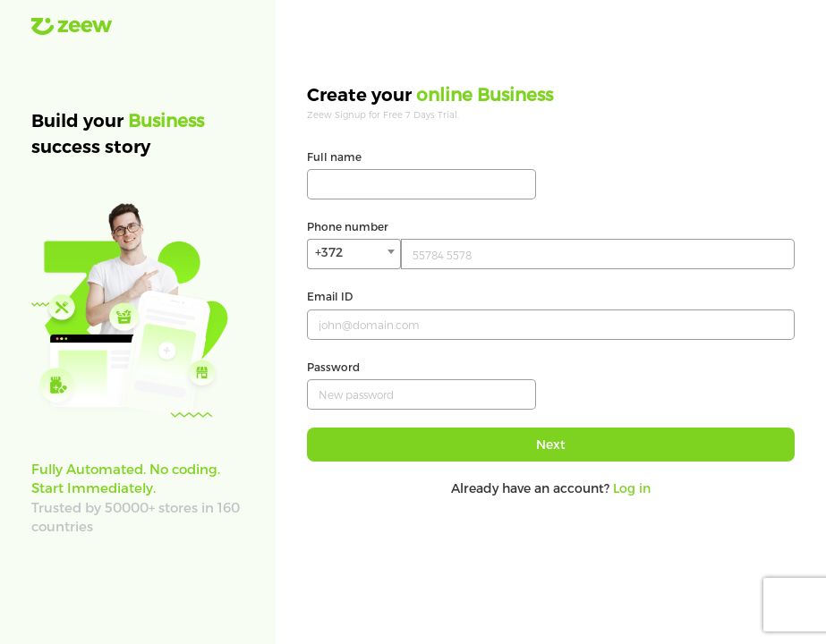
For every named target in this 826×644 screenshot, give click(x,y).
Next (551, 444)
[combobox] (354, 254)
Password (333, 367)
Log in (632, 488)
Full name (334, 157)
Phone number (348, 226)
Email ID (330, 296)
